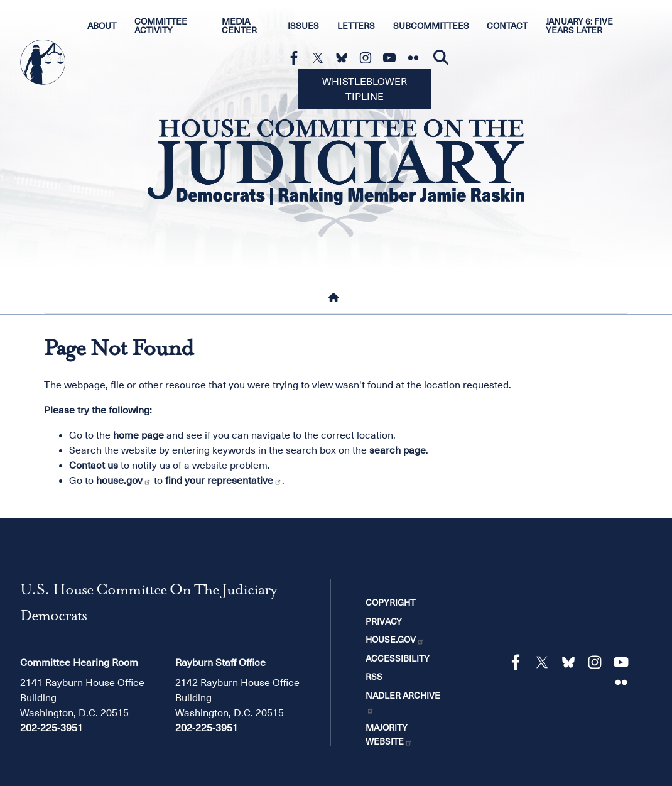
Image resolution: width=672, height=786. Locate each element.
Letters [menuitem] (356, 26)
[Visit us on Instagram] (369, 58)
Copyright (390, 603)
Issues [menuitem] (303, 26)
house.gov (124, 481)
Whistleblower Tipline (365, 89)
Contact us (94, 466)
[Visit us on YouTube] (393, 58)
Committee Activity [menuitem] (161, 26)
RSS (374, 677)
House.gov (395, 640)
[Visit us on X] (321, 58)
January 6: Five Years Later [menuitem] (579, 26)
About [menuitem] (102, 26)
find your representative (224, 481)
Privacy (384, 621)
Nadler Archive (403, 702)
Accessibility (398, 658)
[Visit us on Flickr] (416, 58)
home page (138, 435)
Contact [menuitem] (507, 26)
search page (398, 450)
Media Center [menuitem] (239, 26)
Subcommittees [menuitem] (431, 26)
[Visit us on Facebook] (297, 58)
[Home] (336, 298)
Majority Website (389, 734)
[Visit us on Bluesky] (345, 58)
